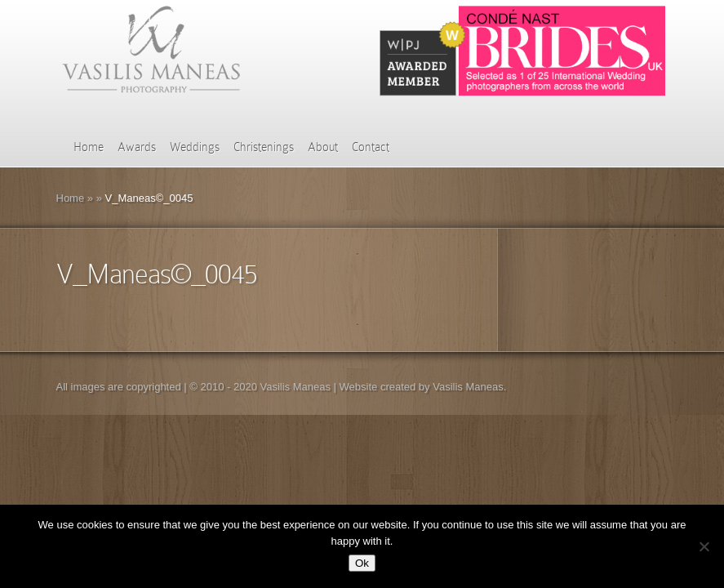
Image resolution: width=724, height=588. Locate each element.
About (323, 147)
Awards (137, 147)
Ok (362, 563)
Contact (371, 147)
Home (89, 147)
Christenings (264, 147)
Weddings (195, 147)
